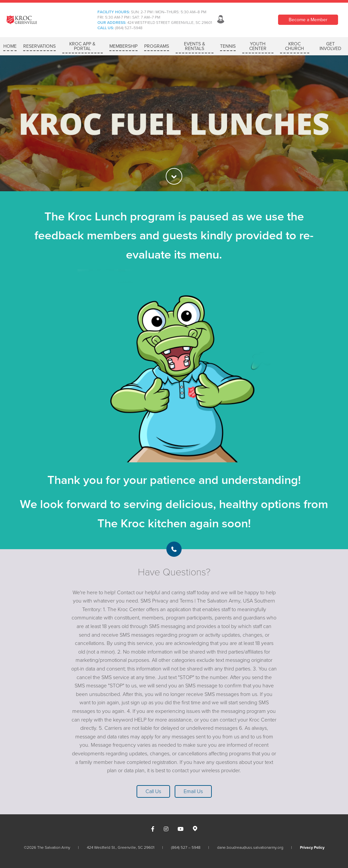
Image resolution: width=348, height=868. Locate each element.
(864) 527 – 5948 (186, 847)
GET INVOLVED (330, 46)
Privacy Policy (312, 847)
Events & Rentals (195, 46)
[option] (174, 123)
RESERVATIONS (39, 46)
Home (10, 46)
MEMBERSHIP (123, 46)
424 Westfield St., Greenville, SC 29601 (121, 847)
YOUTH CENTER (258, 46)
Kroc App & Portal (82, 46)
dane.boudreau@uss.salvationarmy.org (250, 847)
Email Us (193, 791)
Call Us (153, 791)
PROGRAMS (157, 46)
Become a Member (308, 20)
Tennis (228, 46)
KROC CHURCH (294, 46)
